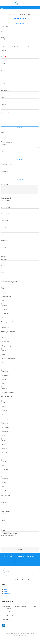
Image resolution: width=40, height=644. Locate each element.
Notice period (4, 502)
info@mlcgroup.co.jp (8, 615)
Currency (3, 227)
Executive (5, 388)
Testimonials (7, 597)
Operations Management (9, 392)
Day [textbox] (28, 46)
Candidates (7, 594)
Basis (2, 234)
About (5, 590)
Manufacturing (6, 375)
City (2, 70)
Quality (4, 350)
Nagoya (4, 406)
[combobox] (7, 47)
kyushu (4, 486)
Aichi (4, 474)
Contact (6, 599)
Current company (5, 200)
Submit (20, 549)
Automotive (5, 328)
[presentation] (28, 538)
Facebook (3, 514)
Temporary (5, 309)
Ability (3, 151)
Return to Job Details (20, 19)
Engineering (5, 342)
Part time (5, 305)
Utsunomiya (5, 419)
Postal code (4, 50)
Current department (6, 214)
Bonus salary (4, 241)
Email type (4, 104)
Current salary (5, 221)
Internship (5, 301)
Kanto (4, 436)
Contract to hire (7, 297)
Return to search (20, 24)
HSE (3, 384)
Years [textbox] (3, 46)
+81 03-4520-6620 (8, 612)
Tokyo (4, 402)
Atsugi (4, 444)
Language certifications (7, 164)
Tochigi (4, 461)
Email (3, 97)
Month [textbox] (16, 46)
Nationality (4, 133)
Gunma (4, 482)
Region (3, 63)
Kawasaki (5, 453)
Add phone (20, 128)
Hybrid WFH (6, 478)
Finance (4, 380)
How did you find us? (6, 495)
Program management (8, 346)
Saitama (4, 440)
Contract (5, 292)
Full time (5, 288)
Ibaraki (4, 465)
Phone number (5, 113)
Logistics (5, 354)
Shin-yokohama (6, 427)
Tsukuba (4, 491)
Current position (5, 207)
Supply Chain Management (9, 359)
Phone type (4, 120)
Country (3, 57)
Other (4, 318)
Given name (4, 32)
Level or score (5, 172)
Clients (5, 592)
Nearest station (5, 90)
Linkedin (3, 521)
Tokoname (5, 470)
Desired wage (4, 259)
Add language (20, 159)
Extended (3, 83)
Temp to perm (6, 313)
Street (2, 77)
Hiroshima (5, 415)
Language (3, 144)
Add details (20, 179)
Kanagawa (5, 432)
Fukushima (5, 457)
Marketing (5, 371)
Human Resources (7, 363)
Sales (4, 337)
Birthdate (3, 43)
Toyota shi (5, 411)
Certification (4, 184)
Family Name (4, 26)
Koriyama (5, 449)
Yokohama (5, 423)
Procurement (6, 367)
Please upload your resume (8, 535)
